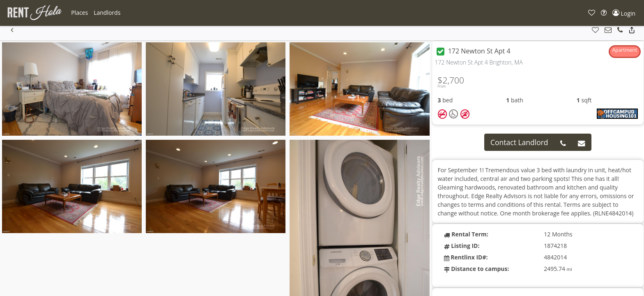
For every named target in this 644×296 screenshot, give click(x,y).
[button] (79, 13)
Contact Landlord (519, 142)
